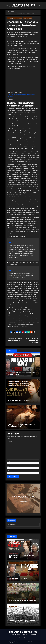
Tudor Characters (28, 18)
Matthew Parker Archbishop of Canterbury (18, 36)
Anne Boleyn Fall (11, 18)
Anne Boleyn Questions (25, 385)
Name (9, 461)
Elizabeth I (19, 18)
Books (11, 606)
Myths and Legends (20, 356)
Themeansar (34, 642)
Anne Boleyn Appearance (15, 381)
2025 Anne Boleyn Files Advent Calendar (23, 600)
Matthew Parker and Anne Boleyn (28, 35)
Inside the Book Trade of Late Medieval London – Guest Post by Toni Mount (22, 621)
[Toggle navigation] (7, 5)
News (10, 585)
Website (9, 471)
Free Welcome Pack (23, 497)
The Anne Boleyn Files (23, 5)
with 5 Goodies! (23, 502)
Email (9, 466)
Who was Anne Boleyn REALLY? (19, 400)
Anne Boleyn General (14, 383)
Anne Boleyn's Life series (15, 544)
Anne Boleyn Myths (25, 383)
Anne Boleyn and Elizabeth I (25, 33)
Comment (10, 441)
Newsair (27, 642)
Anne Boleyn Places (13, 385)
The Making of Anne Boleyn (18, 579)
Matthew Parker (15, 35)
